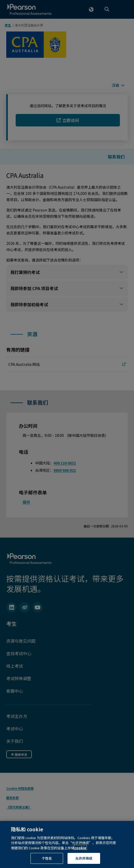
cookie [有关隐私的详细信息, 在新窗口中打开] (80, 853)
